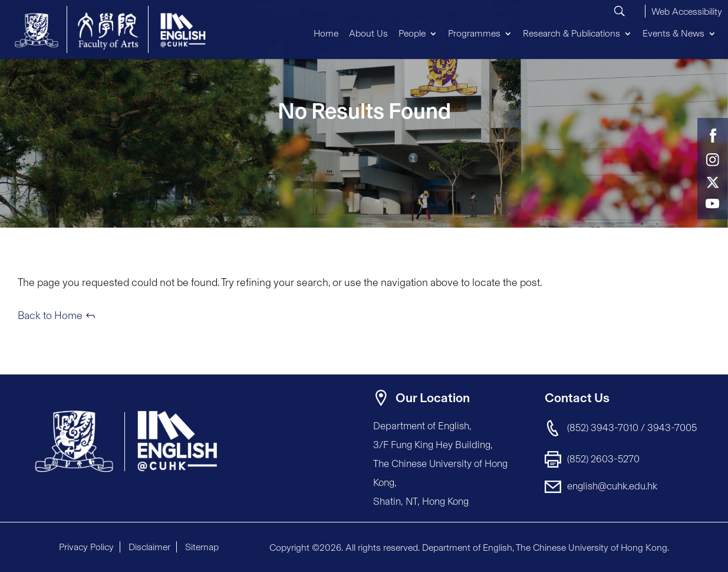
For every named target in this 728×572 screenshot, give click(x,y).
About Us (368, 34)
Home (326, 34)
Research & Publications (571, 34)
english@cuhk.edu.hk (612, 486)
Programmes (474, 34)
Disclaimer (149, 547)
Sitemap (202, 547)
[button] (687, 10)
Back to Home (50, 315)
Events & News (673, 34)
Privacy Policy (86, 547)
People (412, 34)
